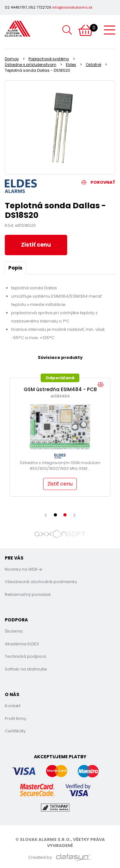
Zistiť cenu (36, 245)
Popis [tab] (15, 268)
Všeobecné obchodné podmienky (41, 582)
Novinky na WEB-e (24, 569)
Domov (12, 59)
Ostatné (93, 65)
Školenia (14, 631)
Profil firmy (16, 719)
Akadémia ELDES (22, 644)
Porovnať (98, 182)
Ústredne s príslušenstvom (31, 65)
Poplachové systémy (49, 59)
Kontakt (13, 706)
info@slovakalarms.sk (72, 7)
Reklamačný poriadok (28, 594)
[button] (55, 515)
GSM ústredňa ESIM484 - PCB (60, 389)
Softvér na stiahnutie (26, 669)
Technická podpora (25, 656)
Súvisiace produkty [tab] (60, 357)
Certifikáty (15, 731)
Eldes (71, 65)
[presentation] (46, 515)
